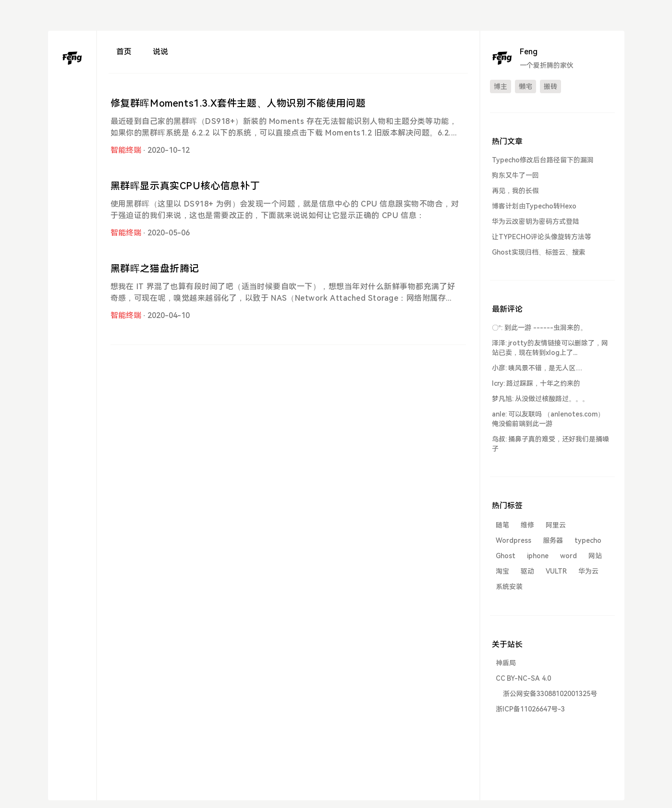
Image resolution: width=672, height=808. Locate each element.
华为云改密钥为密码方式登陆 (536, 221)
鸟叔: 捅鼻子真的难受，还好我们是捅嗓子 (551, 444)
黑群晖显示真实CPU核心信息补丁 (185, 186)
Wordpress (513, 540)
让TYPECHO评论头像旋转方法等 (542, 237)
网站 (595, 556)
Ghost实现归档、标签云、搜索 (539, 252)
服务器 (553, 540)
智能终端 (126, 150)
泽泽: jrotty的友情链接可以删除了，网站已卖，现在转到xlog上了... (550, 348)
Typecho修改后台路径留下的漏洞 (543, 160)
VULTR (556, 571)
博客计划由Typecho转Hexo (534, 206)
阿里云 (556, 525)
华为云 (588, 571)
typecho (588, 540)
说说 (160, 52)
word (568, 556)
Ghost (506, 556)
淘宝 (502, 571)
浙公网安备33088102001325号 (550, 694)
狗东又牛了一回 (515, 175)
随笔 (502, 525)
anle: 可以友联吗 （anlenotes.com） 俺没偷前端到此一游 (548, 419)
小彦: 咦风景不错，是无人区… (537, 368)
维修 (527, 525)
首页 (124, 52)
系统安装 (509, 587)
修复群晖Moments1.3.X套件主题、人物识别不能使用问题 (238, 103)
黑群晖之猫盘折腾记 (155, 269)
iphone (538, 556)
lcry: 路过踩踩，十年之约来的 (536, 383)
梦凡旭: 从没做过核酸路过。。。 (541, 399)
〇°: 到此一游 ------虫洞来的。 (539, 328)
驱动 (527, 571)
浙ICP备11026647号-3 (530, 709)
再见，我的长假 (515, 191)
